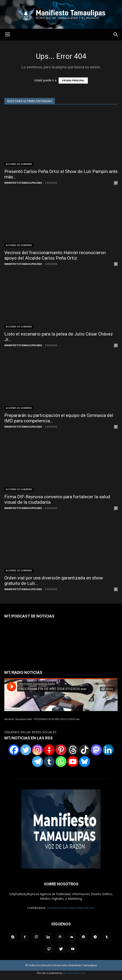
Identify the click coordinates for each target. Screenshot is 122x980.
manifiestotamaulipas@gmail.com (71, 908)
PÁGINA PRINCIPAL (73, 81)
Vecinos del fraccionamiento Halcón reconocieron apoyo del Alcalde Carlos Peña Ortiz (55, 255)
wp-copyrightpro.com (74, 973)
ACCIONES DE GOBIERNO (19, 164)
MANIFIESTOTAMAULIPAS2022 (23, 183)
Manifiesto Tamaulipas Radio (18, 719)
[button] (116, 35)
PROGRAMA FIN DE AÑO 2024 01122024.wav (57, 719)
